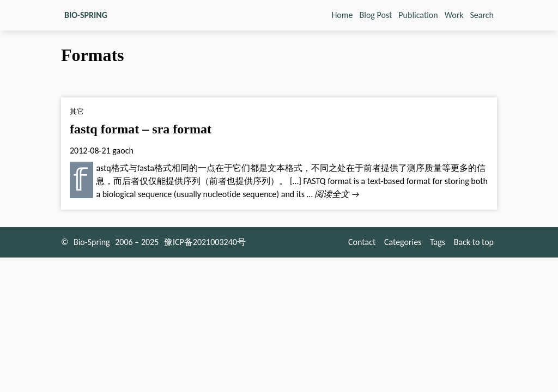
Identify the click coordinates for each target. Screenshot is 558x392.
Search (482, 15)
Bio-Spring (92, 242)
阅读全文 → (337, 194)
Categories (403, 242)
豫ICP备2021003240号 (205, 242)
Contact (362, 242)
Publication (418, 15)
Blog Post (376, 15)
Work (454, 15)
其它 (77, 111)
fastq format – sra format (141, 129)
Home (342, 15)
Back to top (474, 242)
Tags (438, 242)
